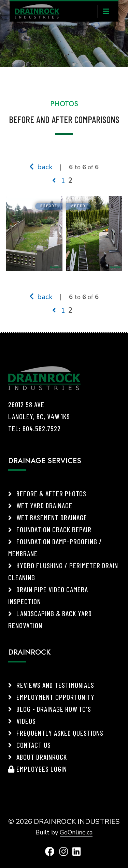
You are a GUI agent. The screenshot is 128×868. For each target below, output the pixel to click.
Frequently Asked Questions (56, 733)
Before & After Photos (47, 493)
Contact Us (30, 745)
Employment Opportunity (51, 697)
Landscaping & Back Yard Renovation (50, 619)
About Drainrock (38, 757)
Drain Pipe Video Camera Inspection (48, 595)
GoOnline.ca (76, 832)
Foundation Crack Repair (50, 529)
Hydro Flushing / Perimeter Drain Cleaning (63, 571)
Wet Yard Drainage (40, 505)
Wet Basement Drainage (48, 517)
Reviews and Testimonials (51, 685)
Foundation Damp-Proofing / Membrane (55, 547)
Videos (22, 721)
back (41, 167)
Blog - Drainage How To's (50, 709)
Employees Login (38, 769)
